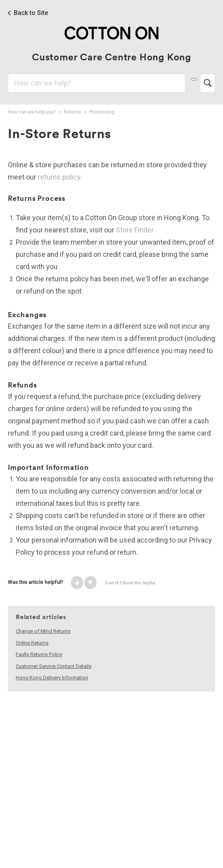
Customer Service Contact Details (54, 666)
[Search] (97, 83)
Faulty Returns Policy (39, 654)
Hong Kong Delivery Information (52, 678)
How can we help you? (32, 112)
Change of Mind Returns (43, 631)
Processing (102, 112)
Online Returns (32, 643)
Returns (72, 112)
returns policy (59, 177)
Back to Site (31, 13)
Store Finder (135, 230)
